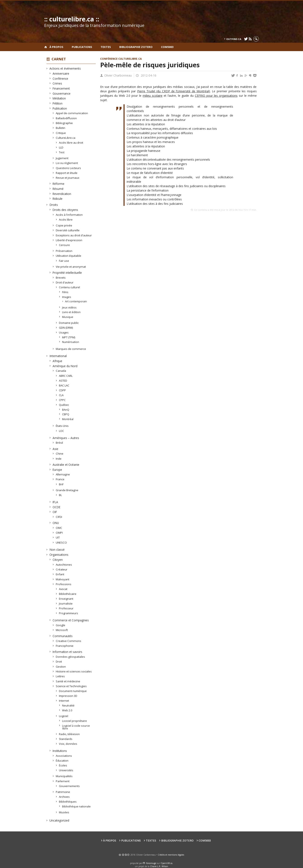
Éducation (62, 761)
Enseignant (66, 599)
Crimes (57, 83)
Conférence (60, 79)
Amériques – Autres (66, 438)
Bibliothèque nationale (76, 806)
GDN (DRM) (66, 328)
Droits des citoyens (65, 210)
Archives (64, 797)
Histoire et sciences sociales (74, 671)
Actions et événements (65, 68)
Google (61, 625)
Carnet (59, 59)
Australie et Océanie (66, 465)
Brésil (59, 443)
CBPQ (66, 414)
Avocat (63, 589)
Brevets (61, 278)
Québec (64, 405)
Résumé (58, 189)
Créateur (62, 569)
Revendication (62, 194)
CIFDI (59, 517)
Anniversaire (61, 73)
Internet (64, 701)
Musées (64, 812)
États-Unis (62, 426)
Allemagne (63, 474)
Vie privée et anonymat (71, 267)
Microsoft (62, 630)
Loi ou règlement (67, 163)
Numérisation (71, 342)
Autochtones (64, 565)
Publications (82, 47)
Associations (64, 756)
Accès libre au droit (71, 143)
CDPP (62, 390)
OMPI (59, 533)
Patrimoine (63, 792)
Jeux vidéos (69, 307)
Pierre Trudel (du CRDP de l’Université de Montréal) (174, 91)
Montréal (68, 419)
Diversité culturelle (68, 230)
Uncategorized (59, 820)
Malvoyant (63, 579)
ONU (56, 523)
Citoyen (58, 560)
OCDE (57, 507)
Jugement (62, 158)
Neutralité (68, 705)
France (60, 479)
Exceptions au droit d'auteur (74, 235)
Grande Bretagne (67, 490)
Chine (60, 454)
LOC (62, 431)
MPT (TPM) (69, 337)
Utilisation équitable (69, 256)
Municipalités (64, 776)
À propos (56, 47)
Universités (66, 770)
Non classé (57, 550)
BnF (61, 484)
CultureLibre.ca (66, 138)
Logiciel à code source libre (76, 727)
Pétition (58, 103)
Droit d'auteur (65, 282)
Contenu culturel (70, 287)
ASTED (63, 381)
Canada (61, 371)
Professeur (66, 608)
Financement (61, 88)
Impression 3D (68, 696)
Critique (61, 133)
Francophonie (65, 646)
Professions (64, 584)
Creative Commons (69, 641)
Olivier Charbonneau (118, 75)
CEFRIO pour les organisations (216, 96)
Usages (64, 332)
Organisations (59, 555)
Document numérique (73, 691)
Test (62, 152)
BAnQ (66, 410)
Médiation (59, 98)
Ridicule (58, 199)
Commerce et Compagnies (71, 620)
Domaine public (69, 323)
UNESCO (61, 542)
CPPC (62, 400)
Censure (64, 245)
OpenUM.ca (166, 863)
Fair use (64, 261)
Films (65, 292)
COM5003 (167, 47)
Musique (68, 317)
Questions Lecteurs (68, 168)
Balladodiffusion (66, 118)
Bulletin (61, 128)
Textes (106, 47)
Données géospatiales (70, 657)
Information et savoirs (68, 652)
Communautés (63, 636)
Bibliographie (64, 123)
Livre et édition (71, 312)
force (151, 863)
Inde (59, 459)
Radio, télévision (69, 734)
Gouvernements (69, 786)
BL (60, 495)
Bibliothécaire (68, 594)
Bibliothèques (68, 802)
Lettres (60, 676)
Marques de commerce (71, 349)
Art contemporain (76, 301)
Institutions (60, 751)
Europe (57, 470)
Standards (66, 739)
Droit (59, 662)
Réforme (59, 184)
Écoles (63, 765)
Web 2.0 (67, 710)
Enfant (60, 574)
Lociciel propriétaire (75, 721)
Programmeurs (69, 613)
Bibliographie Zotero (136, 47)
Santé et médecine (68, 681)
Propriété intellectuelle (67, 273)
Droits (54, 205)
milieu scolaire (153, 96)
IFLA (55, 502)
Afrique (58, 361)
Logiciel (64, 716)
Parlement (63, 781)
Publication (60, 108)
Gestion (61, 667)
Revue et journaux (68, 178)
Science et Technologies (71, 686)
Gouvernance (62, 93)
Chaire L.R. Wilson (159, 866)
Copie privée (64, 225)
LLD (61, 147)
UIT (58, 537)
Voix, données (68, 744)
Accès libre (66, 220)
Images (67, 297)
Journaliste (66, 603)
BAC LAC (64, 385)
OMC (59, 528)
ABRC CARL (66, 376)
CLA (61, 395)
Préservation (64, 251)
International (58, 356)
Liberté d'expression (69, 240)
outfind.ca (234, 39)
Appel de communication (72, 113)
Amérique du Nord (65, 366)
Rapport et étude (67, 173)
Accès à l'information (69, 215)
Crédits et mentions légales (171, 855)
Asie (56, 449)
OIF (55, 512)
